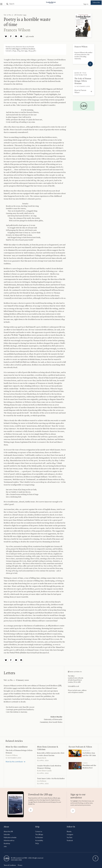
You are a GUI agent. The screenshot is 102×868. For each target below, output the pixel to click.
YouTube (70, 837)
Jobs (5, 846)
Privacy (20, 864)
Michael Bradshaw (29, 48)
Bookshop (7, 843)
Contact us (39, 831)
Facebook (70, 840)
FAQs (37, 843)
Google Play (32, 801)
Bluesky (69, 831)
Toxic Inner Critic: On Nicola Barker (51, 778)
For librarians (39, 837)
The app (39, 834)
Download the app (40, 794)
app (52, 797)
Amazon (53, 801)
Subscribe (93, 4)
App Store (46, 799)
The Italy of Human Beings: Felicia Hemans (83, 80)
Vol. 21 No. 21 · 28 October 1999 (15, 14)
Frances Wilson (17, 29)
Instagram (70, 834)
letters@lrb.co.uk (73, 685)
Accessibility (39, 840)
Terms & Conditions (10, 864)
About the (8, 831)
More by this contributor (17, 746)
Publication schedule (10, 837)
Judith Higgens (16, 48)
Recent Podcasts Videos (80, 746)
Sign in (82, 4)
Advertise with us (9, 840)
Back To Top (95, 857)
